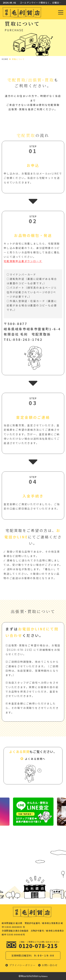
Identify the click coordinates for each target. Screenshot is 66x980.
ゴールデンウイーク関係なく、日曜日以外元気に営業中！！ (41, 3)
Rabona (44, 976)
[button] (33, 761)
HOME (5, 59)
